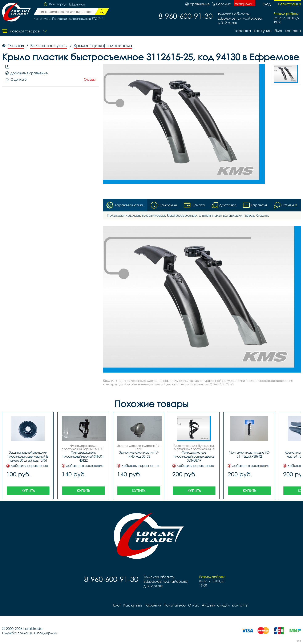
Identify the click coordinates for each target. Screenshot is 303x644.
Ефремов (77, 4)
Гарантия (243, 31)
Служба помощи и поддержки (30, 633)
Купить (28, 491)
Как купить (263, 31)
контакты (293, 31)
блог (278, 31)
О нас (194, 605)
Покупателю (175, 605)
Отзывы (90, 79)
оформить (245, 4)
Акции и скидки (216, 605)
